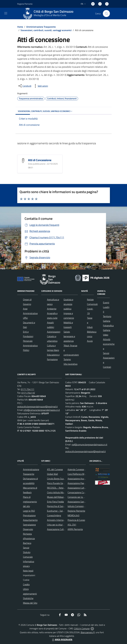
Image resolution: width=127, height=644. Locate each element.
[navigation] (6, 13)
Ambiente (52, 309)
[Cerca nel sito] (106, 14)
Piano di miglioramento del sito (30, 502)
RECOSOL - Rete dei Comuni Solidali (64, 488)
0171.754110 (28, 393)
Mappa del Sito (30, 603)
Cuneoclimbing (54, 515)
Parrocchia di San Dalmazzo (60, 506)
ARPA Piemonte (75, 529)
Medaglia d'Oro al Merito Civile (50, 15)
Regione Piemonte (76, 511)
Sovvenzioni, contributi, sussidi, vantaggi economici (46, 30)
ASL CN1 (72, 525)
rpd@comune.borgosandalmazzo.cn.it (89, 444)
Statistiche (28, 598)
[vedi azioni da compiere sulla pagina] (41, 86)
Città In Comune (82, 628)
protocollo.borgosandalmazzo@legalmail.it (37, 407)
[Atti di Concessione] (23, 160)
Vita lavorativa (70, 364)
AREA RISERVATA (62, 640)
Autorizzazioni (54, 332)
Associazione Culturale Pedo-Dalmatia (65, 529)
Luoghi (106, 307)
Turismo (67, 359)
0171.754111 (28, 389)
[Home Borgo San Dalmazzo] (49, 14)
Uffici (25, 318)
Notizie (90, 299)
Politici (26, 350)
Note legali (28, 571)
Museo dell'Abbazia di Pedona (61, 497)
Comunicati (92, 304)
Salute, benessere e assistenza (69, 336)
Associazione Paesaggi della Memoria (85, 483)
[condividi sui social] (25, 86)
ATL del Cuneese (55, 469)
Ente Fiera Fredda (55, 502)
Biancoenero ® (88, 632)
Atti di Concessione (40, 160)
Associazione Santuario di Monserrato (86, 502)
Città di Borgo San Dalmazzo (54, 12)
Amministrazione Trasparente (41, 27)
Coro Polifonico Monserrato (80, 474)
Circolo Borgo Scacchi (57, 479)
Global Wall (52, 474)
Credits (26, 584)
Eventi (106, 303)
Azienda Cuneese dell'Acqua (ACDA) (85, 469)
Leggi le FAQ (29, 511)
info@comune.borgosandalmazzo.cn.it (42, 410)
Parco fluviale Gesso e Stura (60, 483)
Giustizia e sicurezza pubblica (68, 304)
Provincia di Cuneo (76, 520)
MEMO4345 (73, 515)
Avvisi (90, 341)
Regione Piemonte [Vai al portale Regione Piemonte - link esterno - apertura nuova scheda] (25, 4)
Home (20, 27)
